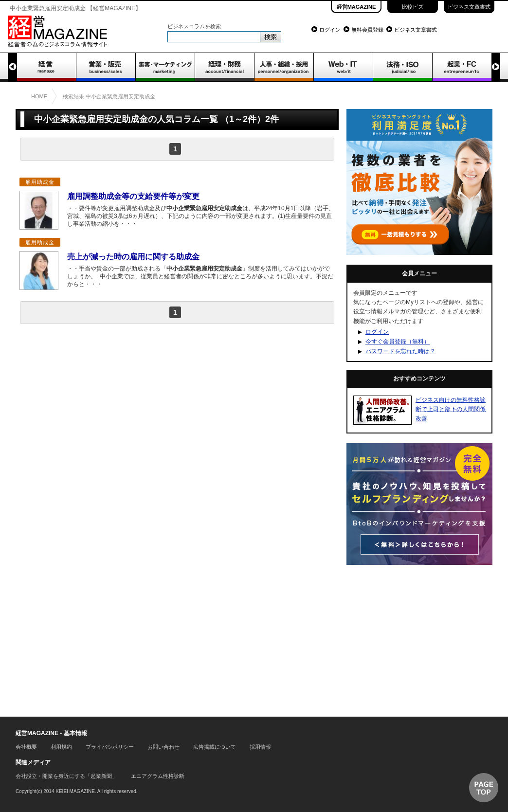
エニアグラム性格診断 (158, 776)
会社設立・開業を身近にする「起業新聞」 (66, 776)
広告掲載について (215, 747)
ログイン (330, 30)
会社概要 (26, 747)
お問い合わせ (163, 747)
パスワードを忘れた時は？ (400, 351)
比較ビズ (413, 7)
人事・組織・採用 (284, 67)
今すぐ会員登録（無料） (398, 342)
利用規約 (61, 747)
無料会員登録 (367, 30)
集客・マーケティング (165, 67)
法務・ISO (402, 67)
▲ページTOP (484, 788)
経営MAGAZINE (356, 7)
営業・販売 (106, 67)
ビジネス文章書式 (469, 7)
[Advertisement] (177, 408)
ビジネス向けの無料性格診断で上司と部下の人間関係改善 (451, 409)
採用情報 (260, 747)
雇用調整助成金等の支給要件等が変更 (133, 196)
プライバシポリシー (110, 747)
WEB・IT (343, 67)
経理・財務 (224, 67)
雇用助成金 (40, 182)
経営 (46, 67)
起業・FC (462, 67)
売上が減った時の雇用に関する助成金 (133, 257)
